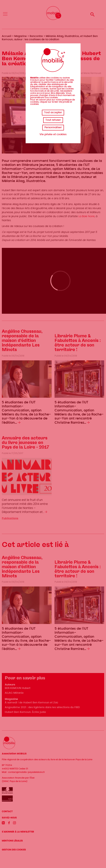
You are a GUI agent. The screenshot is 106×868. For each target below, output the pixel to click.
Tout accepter (53, 113)
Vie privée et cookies (53, 134)
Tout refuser (53, 120)
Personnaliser (53, 128)
